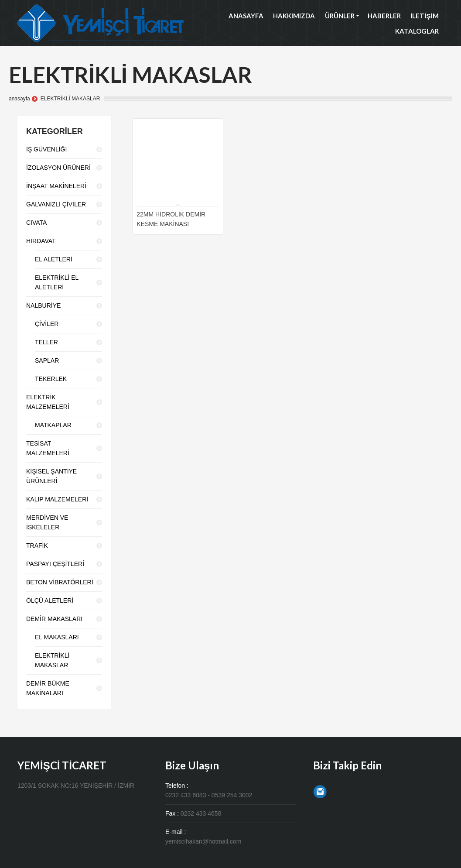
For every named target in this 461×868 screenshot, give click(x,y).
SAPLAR (47, 360)
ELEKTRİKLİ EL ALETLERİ (57, 282)
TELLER (46, 342)
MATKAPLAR (53, 425)
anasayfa (19, 99)
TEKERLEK (51, 379)
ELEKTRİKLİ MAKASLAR (52, 660)
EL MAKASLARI (57, 637)
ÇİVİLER (47, 324)
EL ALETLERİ (54, 259)
